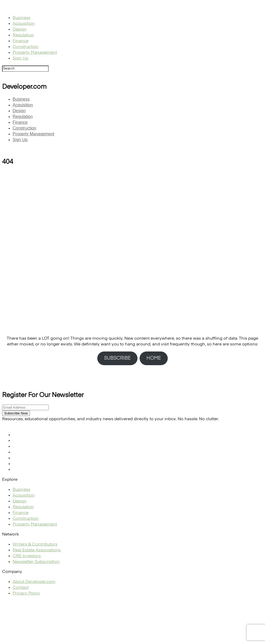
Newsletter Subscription (36, 562)
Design (20, 29)
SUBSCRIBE (117, 358)
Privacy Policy (26, 593)
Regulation (23, 35)
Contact (21, 588)
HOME (154, 358)
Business (21, 18)
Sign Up (21, 58)
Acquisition (24, 24)
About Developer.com (34, 582)
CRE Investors (27, 556)
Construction (26, 47)
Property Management (35, 53)
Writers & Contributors (35, 544)
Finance (21, 41)
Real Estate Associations (37, 550)
